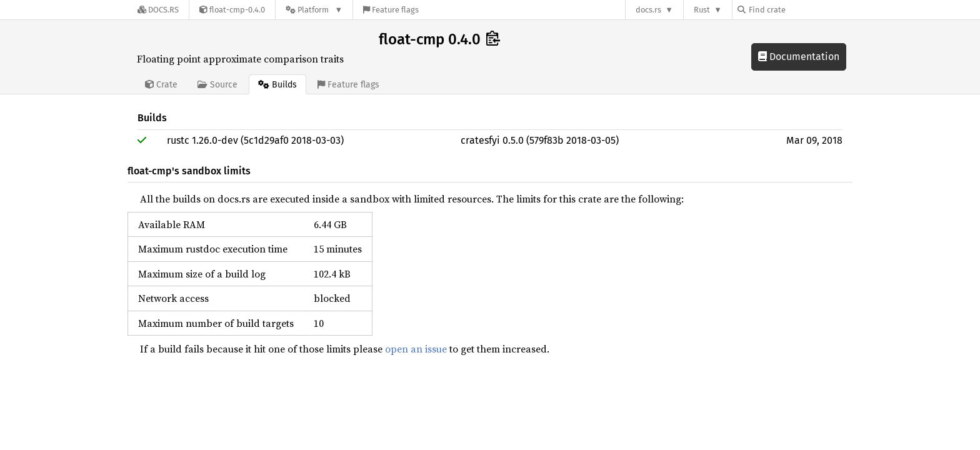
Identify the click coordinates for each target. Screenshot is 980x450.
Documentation (799, 57)
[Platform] (314, 10)
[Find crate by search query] (800, 10)
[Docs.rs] (158, 10)
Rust (702, 10)
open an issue (416, 349)
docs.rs (648, 10)
